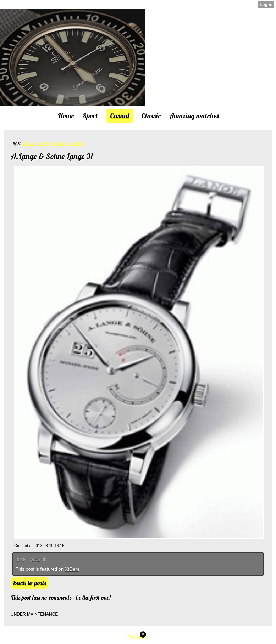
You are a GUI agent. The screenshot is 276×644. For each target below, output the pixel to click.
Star (39, 560)
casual (28, 143)
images (43, 143)
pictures (75, 143)
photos (59, 143)
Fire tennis (138, 637)
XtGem (72, 569)
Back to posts (29, 583)
